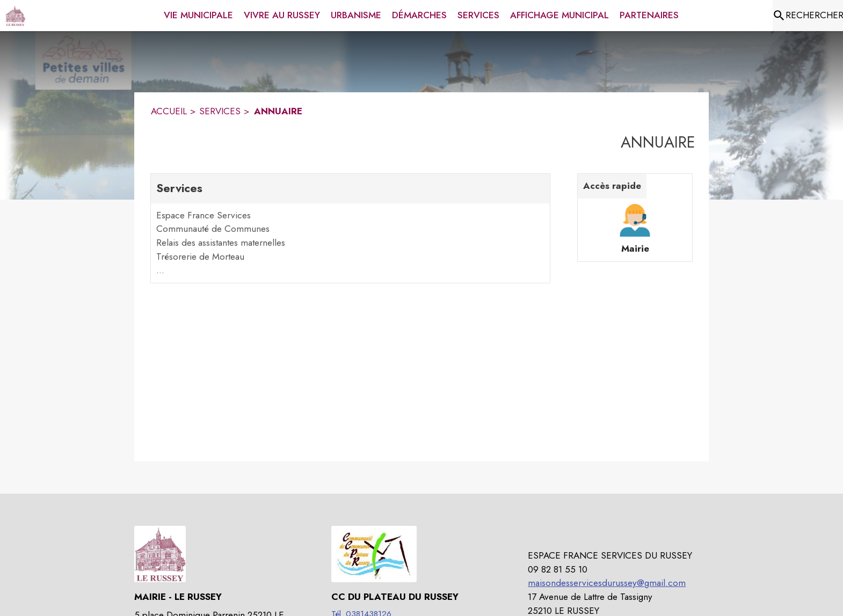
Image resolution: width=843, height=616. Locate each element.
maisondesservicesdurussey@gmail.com (607, 583)
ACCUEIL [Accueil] (169, 111)
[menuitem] (198, 13)
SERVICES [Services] (220, 111)
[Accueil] (15, 16)
